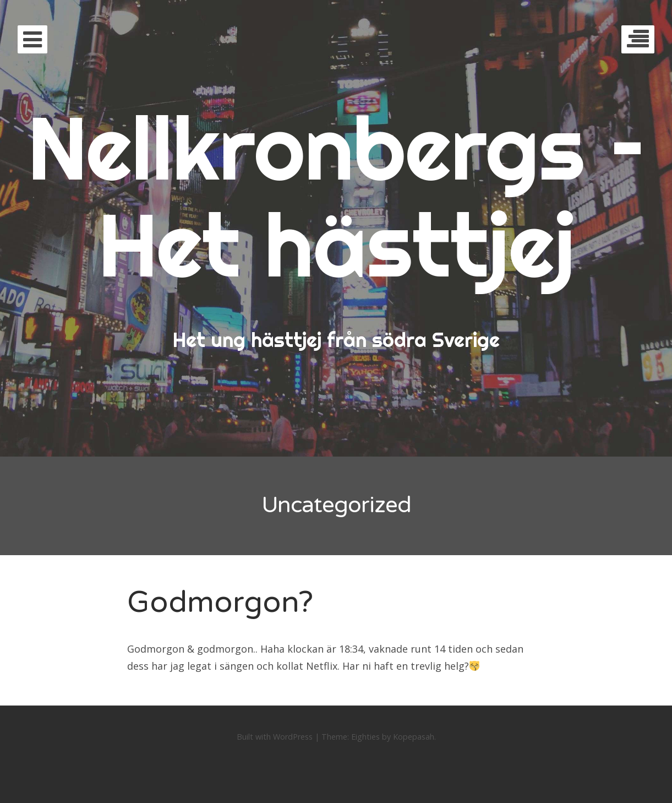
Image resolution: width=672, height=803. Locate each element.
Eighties (365, 737)
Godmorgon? (220, 602)
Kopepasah (414, 737)
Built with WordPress (275, 737)
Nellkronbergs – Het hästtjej (336, 196)
